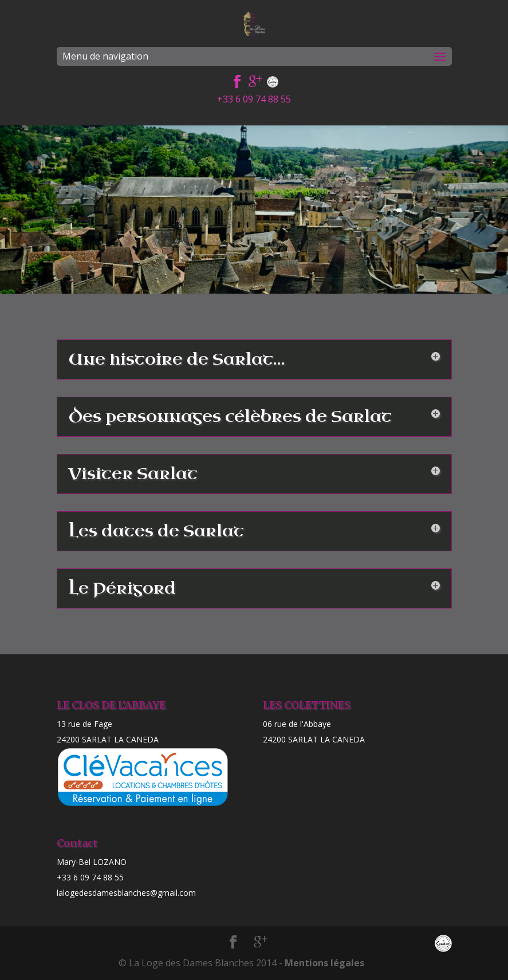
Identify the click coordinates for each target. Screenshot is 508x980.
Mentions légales (324, 963)
